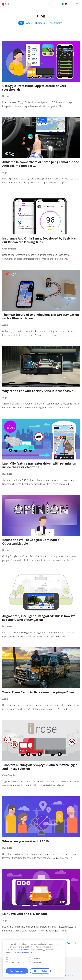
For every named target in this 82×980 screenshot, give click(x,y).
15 (76, 943)
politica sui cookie (24, 952)
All (21, 23)
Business (40, 23)
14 (68, 943)
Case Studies (55, 23)
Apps (29, 23)
